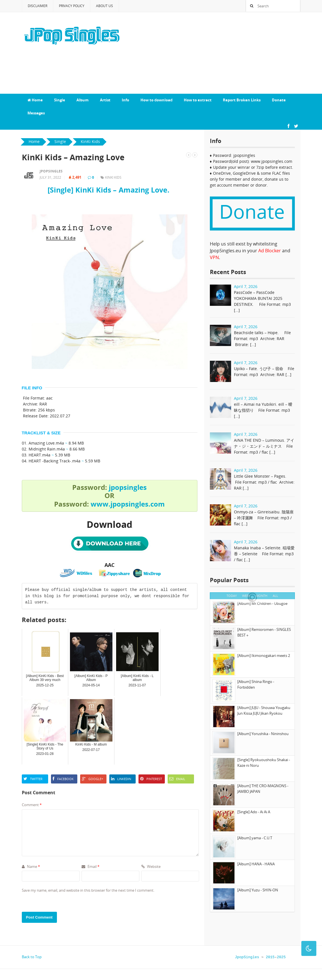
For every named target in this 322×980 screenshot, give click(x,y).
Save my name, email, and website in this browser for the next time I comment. (88, 890)
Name (31, 866)
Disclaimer (38, 6)
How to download (156, 100)
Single (60, 100)
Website (151, 866)
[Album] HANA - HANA (256, 864)
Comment (32, 805)
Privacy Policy (72, 6)
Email (177, 779)
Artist (105, 100)
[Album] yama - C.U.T (255, 838)
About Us (105, 6)
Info (125, 100)
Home (35, 100)
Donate (279, 100)
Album (83, 100)
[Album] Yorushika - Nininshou (263, 734)
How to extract (198, 100)
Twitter (33, 779)
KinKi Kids (113, 177)
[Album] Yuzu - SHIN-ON (258, 890)
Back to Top (32, 957)
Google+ (92, 779)
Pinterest (151, 779)
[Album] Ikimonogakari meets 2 (264, 656)
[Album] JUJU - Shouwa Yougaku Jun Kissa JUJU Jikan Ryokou (264, 710)
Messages (36, 113)
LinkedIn (121, 779)
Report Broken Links (242, 100)
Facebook (63, 779)
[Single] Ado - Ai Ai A (254, 812)
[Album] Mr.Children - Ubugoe (262, 603)
